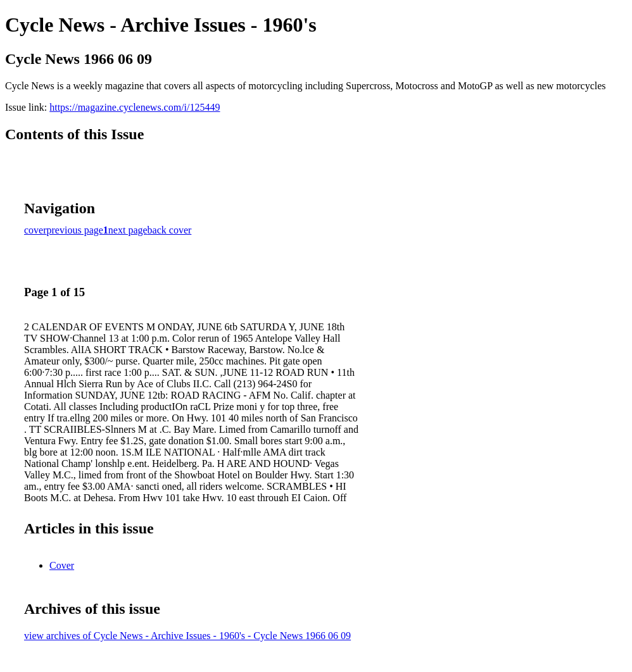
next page (128, 230)
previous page (75, 230)
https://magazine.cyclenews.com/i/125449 (135, 107)
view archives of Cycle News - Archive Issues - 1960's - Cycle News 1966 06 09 (187, 636)
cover (35, 230)
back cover (170, 230)
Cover (62, 565)
